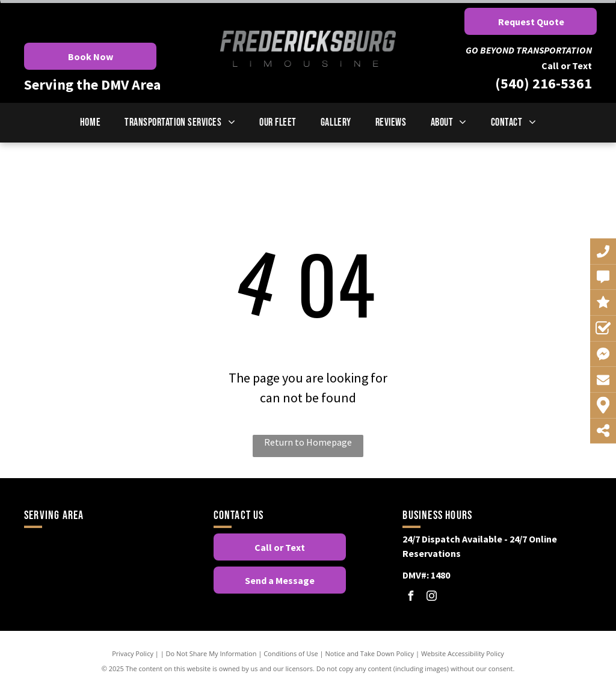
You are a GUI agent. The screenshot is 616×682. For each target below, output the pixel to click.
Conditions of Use (291, 653)
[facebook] (410, 598)
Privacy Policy (133, 653)
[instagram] (431, 598)
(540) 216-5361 (544, 83)
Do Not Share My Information (211, 653)
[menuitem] (90, 122)
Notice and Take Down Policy (370, 653)
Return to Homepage (308, 442)
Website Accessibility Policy (463, 653)
